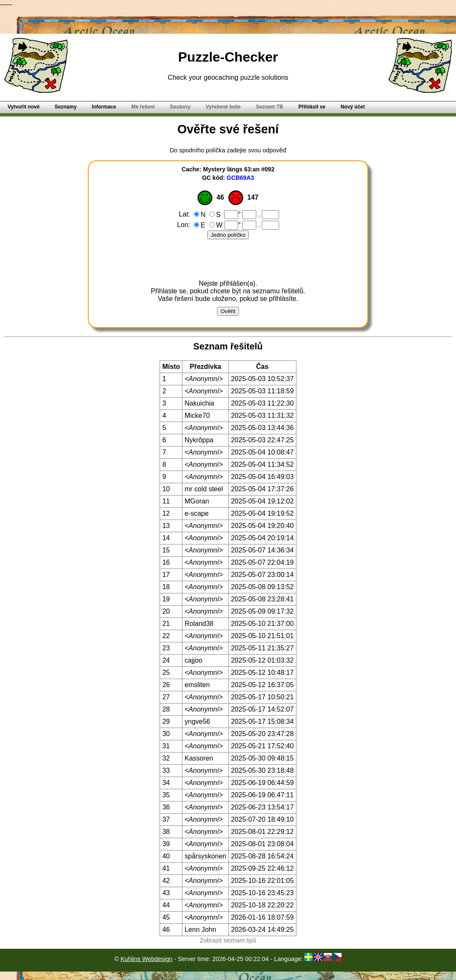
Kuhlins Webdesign (146, 959)
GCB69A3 (240, 178)
